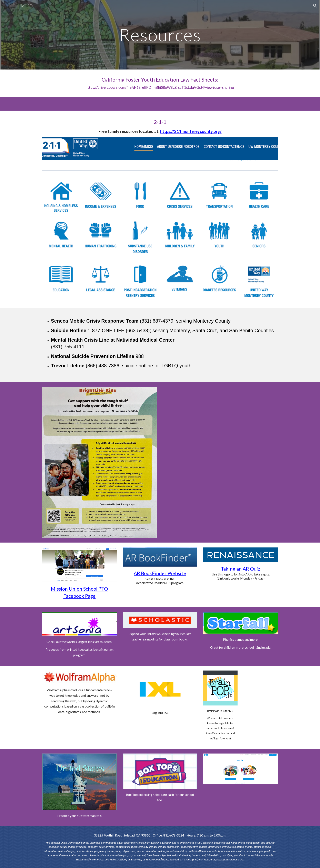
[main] (160, 35)
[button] (315, 6)
